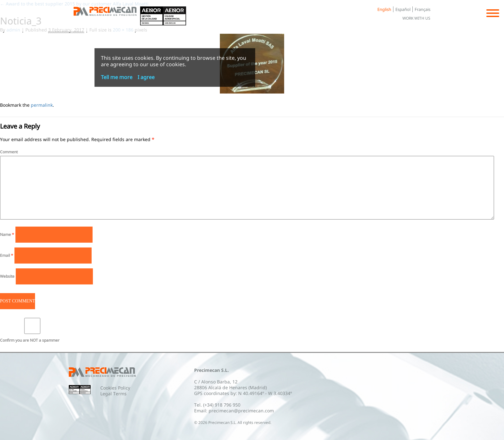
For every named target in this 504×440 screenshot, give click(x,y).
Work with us (416, 18)
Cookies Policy (115, 388)
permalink (42, 105)
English (384, 9)
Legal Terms (113, 394)
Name (7, 234)
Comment (9, 152)
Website (7, 276)
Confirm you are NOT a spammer (32, 330)
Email (7, 255)
